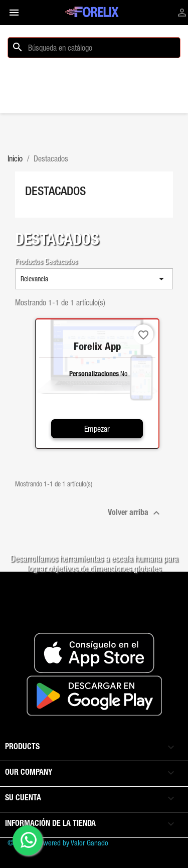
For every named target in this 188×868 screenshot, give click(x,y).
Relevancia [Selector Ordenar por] (94, 279)
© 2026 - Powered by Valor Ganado (58, 843)
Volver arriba (135, 513)
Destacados (55, 191)
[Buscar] (94, 48)
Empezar (97, 429)
